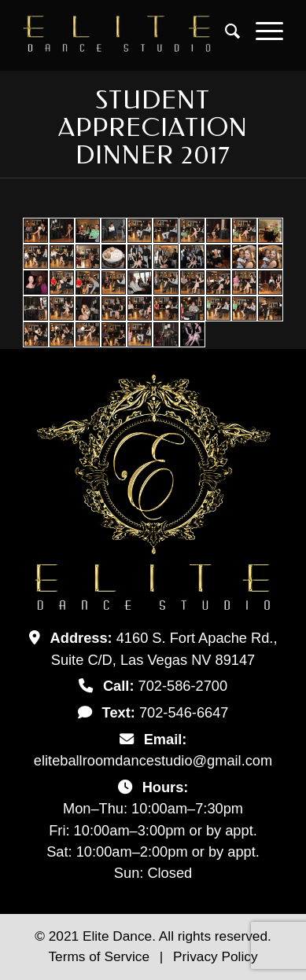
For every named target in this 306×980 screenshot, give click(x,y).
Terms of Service (100, 956)
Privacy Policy (215, 956)
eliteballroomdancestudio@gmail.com (153, 760)
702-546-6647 (184, 712)
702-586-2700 (183, 686)
